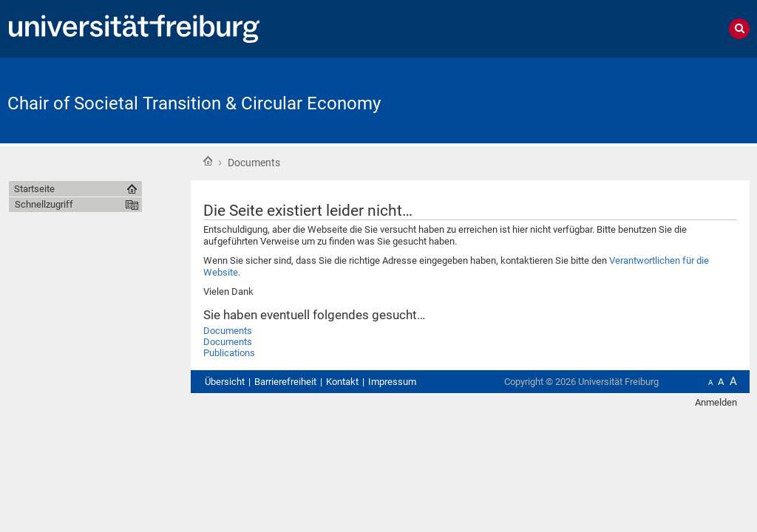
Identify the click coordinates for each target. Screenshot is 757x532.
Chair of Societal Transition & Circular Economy (194, 103)
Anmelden (716, 402)
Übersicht (225, 382)
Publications (229, 353)
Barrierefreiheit (285, 382)
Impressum (392, 382)
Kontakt (342, 382)
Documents (228, 331)
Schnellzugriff (44, 204)
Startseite (208, 161)
